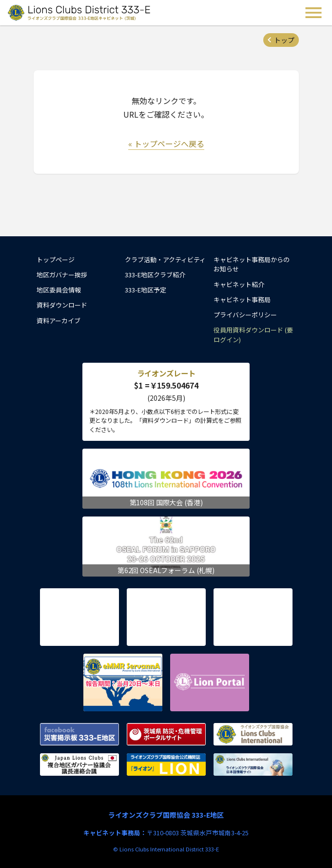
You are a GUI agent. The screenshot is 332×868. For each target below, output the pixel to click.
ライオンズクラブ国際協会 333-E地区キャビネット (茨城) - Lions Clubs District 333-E (80, 13)
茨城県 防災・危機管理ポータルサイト (166, 734)
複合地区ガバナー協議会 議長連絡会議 (79, 765)
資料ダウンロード (62, 305)
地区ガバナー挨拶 (62, 275)
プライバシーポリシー (245, 315)
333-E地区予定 (146, 290)
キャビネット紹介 (239, 284)
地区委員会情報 (59, 290)
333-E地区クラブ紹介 (155, 275)
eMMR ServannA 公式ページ (123, 682)
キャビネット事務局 (242, 300)
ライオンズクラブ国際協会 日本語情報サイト (253, 765)
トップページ (56, 259)
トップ (284, 40)
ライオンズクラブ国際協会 (253, 734)
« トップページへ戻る (166, 144)
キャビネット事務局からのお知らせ (252, 264)
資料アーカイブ (59, 320)
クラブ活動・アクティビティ (165, 259)
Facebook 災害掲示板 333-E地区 (79, 734)
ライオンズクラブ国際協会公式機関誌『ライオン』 (166, 765)
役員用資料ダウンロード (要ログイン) (253, 335)
